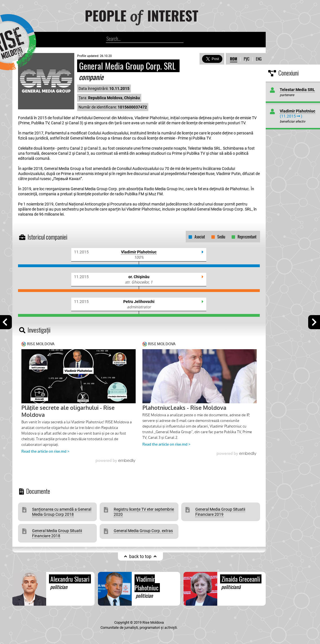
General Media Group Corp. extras (143, 531)
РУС (247, 59)
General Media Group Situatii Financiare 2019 (220, 512)
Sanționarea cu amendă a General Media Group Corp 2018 (62, 512)
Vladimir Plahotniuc (139, 252)
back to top (140, 556)
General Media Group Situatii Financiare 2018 (57, 533)
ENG (259, 59)
